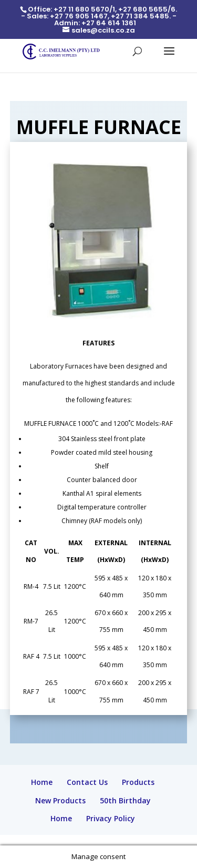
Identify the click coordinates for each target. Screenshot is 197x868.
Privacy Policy (111, 818)
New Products (60, 800)
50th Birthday (125, 800)
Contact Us (87, 782)
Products (138, 782)
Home (42, 782)
